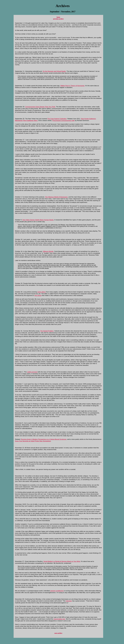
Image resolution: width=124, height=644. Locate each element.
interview (69, 601)
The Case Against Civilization (57, 119)
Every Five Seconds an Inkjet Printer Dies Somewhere (33, 441)
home (58, 17)
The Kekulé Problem (47, 331)
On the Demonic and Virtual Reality (54, 71)
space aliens (42, 292)
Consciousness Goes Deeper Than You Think (40, 107)
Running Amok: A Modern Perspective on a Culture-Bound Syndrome (44, 439)
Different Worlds (48, 251)
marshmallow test (59, 619)
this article (38, 295)
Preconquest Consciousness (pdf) (63, 120)
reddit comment (32, 372)
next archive (58, 633)
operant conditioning (57, 591)
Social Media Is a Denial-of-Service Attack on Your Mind (62, 561)
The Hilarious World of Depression (56, 197)
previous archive (58, 19)
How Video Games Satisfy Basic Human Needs (38, 220)
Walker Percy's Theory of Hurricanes (72, 86)
